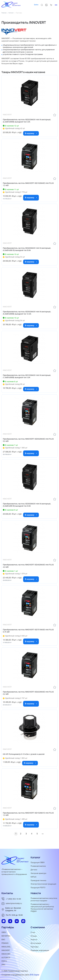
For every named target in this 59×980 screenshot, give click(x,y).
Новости (34, 940)
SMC (3, 965)
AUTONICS (6, 958)
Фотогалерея (36, 943)
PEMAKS (5, 943)
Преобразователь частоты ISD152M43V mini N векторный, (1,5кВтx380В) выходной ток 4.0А (27, 377)
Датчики (34, 870)
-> (43, 834)
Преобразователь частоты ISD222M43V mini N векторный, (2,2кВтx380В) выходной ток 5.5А (27, 121)
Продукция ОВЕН (38, 863)
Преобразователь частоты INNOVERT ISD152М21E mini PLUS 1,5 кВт (28, 814)
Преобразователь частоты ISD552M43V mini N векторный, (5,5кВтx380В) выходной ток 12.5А (27, 313)
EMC (3, 940)
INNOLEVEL (6, 947)
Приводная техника (38, 881)
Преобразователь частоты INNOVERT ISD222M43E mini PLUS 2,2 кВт (28, 693)
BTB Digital (34, 975)
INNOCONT (6, 954)
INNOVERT (6, 951)
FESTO (4, 961)
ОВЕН (4, 933)
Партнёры (35, 947)
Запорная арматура (38, 873)
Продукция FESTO (38, 888)
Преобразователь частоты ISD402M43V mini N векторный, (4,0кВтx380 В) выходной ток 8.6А (27, 249)
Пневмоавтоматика (38, 866)
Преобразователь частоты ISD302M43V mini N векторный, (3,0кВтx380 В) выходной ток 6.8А (27, 505)
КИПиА (33, 877)
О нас (33, 933)
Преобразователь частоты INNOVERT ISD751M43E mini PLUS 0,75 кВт (28, 631)
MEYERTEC (6, 936)
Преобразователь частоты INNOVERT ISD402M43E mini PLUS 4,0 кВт (28, 566)
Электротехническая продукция (43, 884)
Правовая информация (40, 951)
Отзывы (34, 936)
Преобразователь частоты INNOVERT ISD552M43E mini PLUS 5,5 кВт (28, 440)
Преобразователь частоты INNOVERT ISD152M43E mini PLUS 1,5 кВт (28, 184)
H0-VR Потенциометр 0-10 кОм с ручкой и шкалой (24, 754)
